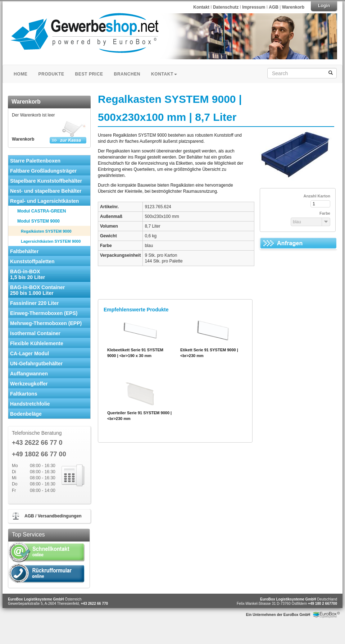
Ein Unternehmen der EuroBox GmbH (278, 615)
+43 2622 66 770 (94, 604)
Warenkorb (293, 7)
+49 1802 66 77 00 (39, 454)
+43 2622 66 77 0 (37, 443)
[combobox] (298, 222)
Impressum (254, 7)
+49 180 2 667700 (323, 604)
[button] (326, 222)
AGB (274, 7)
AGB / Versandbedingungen (53, 516)
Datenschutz (226, 7)
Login (324, 6)
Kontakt (201, 7)
